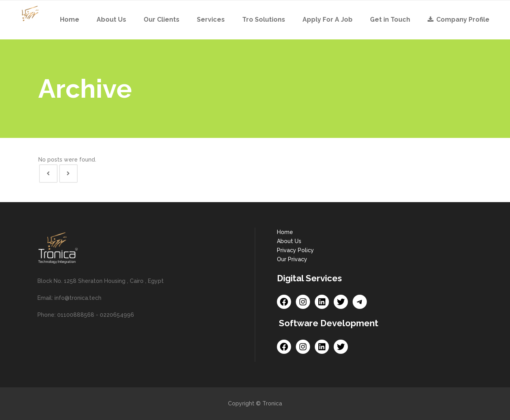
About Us (289, 241)
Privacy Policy (295, 250)
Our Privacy (292, 259)
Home (285, 232)
